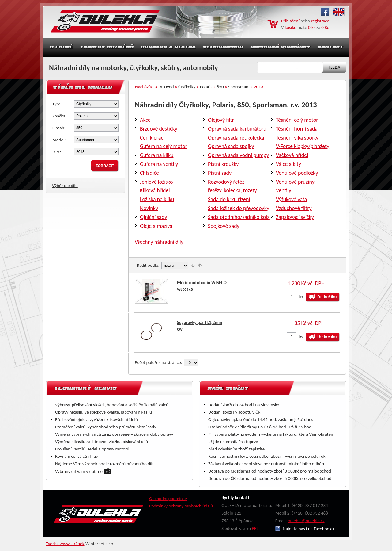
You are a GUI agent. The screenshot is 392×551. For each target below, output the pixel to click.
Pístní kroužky (223, 164)
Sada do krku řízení (229, 199)
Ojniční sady (153, 217)
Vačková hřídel (292, 155)
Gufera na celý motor (164, 146)
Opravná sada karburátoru (237, 129)
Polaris (206, 87)
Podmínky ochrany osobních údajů (181, 506)
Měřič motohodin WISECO (202, 283)
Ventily (284, 190)
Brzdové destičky (159, 129)
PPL (255, 528)
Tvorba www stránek (65, 544)
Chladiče (149, 173)
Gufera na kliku (157, 155)
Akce (145, 120)
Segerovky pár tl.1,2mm (200, 323)
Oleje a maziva (156, 226)
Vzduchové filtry (294, 208)
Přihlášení (290, 21)
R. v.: (57, 152)
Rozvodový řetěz (226, 182)
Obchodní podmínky (168, 499)
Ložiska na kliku (157, 199)
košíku (291, 27)
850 (220, 87)
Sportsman (239, 87)
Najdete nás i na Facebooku (305, 529)
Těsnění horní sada (297, 129)
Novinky (149, 208)
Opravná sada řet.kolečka (236, 138)
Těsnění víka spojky (297, 138)
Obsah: (59, 128)
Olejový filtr (221, 120)
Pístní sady (220, 173)
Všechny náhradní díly (159, 242)
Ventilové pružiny (295, 182)
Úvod (169, 87)
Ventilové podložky (297, 173)
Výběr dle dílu (65, 186)
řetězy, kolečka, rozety (232, 190)
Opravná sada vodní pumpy (238, 155)
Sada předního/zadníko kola (239, 217)
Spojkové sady (224, 226)
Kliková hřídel (155, 190)
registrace (320, 21)
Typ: (56, 104)
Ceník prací (152, 138)
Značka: (59, 116)
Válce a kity (288, 164)
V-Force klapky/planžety (303, 146)
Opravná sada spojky (231, 146)
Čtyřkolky (187, 87)
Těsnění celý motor (297, 120)
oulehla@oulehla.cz (306, 521)
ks (301, 297)
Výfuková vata (291, 199)
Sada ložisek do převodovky (239, 208)
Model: (59, 140)
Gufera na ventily (159, 164)
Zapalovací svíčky (295, 217)
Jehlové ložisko (156, 182)
